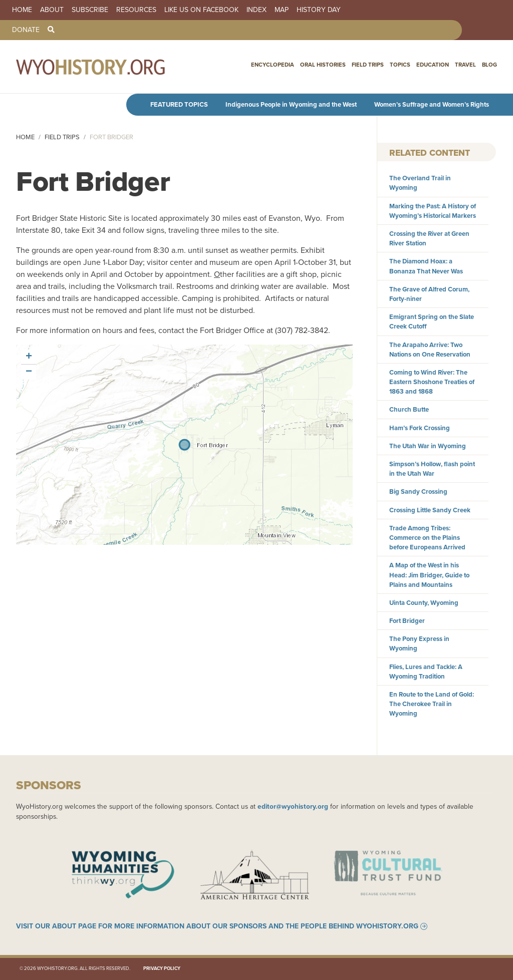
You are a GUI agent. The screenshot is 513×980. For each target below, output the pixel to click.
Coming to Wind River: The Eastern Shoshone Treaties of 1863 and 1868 (432, 382)
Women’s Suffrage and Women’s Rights (432, 104)
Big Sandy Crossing (418, 492)
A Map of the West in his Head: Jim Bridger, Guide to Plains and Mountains (429, 575)
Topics (400, 65)
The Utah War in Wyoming (428, 446)
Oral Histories (323, 65)
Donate (26, 30)
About (52, 10)
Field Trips (368, 65)
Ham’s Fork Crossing (420, 428)
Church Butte (409, 409)
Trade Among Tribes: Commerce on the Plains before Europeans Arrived (427, 538)
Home (22, 10)
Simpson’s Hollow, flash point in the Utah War (432, 469)
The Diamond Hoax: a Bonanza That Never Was (426, 266)
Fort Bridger (407, 621)
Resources (136, 10)
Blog (489, 65)
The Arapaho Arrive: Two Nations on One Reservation (430, 350)
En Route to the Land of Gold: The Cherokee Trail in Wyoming (432, 704)
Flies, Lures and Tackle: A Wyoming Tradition (426, 672)
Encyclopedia (273, 65)
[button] (29, 357)
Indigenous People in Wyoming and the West (291, 104)
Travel (465, 65)
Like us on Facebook (201, 10)
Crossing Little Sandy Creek (430, 510)
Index (256, 10)
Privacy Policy (162, 968)
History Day (319, 10)
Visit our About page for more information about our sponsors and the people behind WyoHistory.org (217, 926)
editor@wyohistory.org (293, 806)
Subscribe (90, 10)
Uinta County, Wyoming (424, 603)
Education (433, 65)
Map (282, 10)
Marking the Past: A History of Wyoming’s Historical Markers (433, 211)
